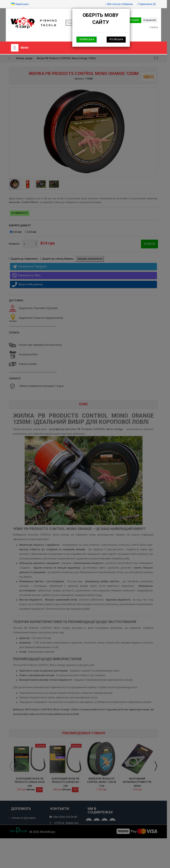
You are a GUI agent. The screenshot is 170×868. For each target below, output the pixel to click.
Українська (87, 39)
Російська (116, 39)
